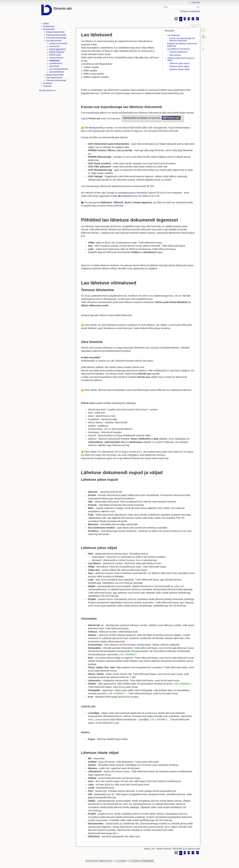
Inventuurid (54, 46)
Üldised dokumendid (55, 32)
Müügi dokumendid (55, 75)
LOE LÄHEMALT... (129, 654)
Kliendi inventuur (57, 52)
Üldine (46, 24)
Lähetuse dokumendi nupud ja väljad (181, 59)
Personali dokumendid (56, 38)
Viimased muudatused (190, 11)
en (176, 19)
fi (185, 19)
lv (193, 19)
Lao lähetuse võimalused (178, 49)
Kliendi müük (55, 55)
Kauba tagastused (57, 49)
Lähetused (54, 61)
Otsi (198, 7)
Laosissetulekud (56, 72)
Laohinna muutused (58, 43)
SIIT (152, 186)
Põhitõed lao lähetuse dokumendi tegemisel (182, 45)
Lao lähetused (174, 35)
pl (198, 19)
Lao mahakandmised (59, 69)
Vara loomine (175, 55)
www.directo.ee (49, 90)
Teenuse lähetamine (178, 52)
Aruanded (48, 83)
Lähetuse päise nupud (179, 63)
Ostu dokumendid (54, 78)
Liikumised (54, 66)
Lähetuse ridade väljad (179, 69)
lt (189, 19)
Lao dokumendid (54, 41)
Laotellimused (55, 63)
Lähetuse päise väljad (179, 66)
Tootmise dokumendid (56, 80)
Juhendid (47, 86)
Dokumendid (49, 29)
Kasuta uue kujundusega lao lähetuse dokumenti (182, 39)
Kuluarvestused (56, 58)
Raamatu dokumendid (56, 35)
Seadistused (49, 26)
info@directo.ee (129, 196)
